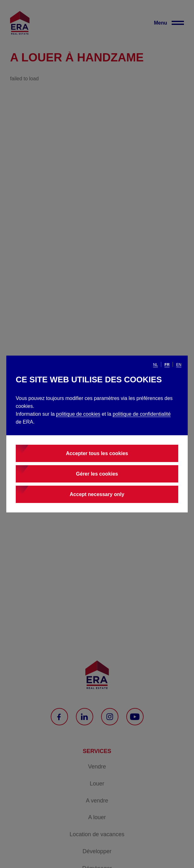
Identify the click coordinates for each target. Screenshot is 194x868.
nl (155, 365)
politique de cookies (78, 414)
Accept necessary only (97, 494)
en (179, 365)
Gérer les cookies (97, 474)
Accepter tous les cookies (97, 453)
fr (167, 365)
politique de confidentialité (142, 414)
